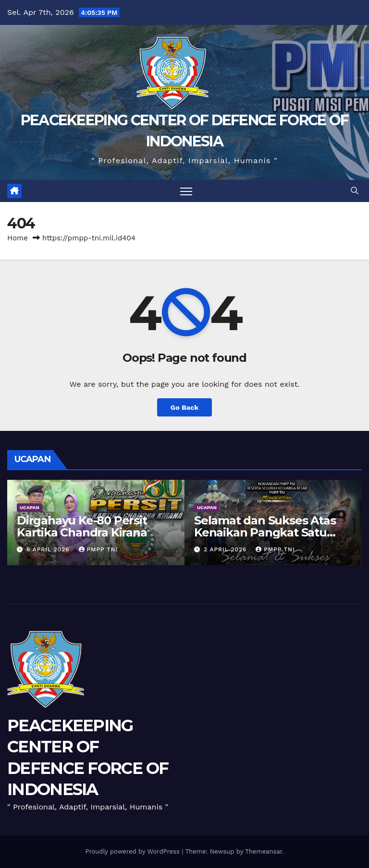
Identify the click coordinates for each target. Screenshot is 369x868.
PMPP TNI (98, 549)
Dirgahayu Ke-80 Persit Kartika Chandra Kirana (82, 526)
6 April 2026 (49, 549)
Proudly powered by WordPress (133, 851)
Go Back (184, 407)
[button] (355, 191)
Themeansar (264, 851)
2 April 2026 (226, 549)
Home (18, 238)
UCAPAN (30, 507)
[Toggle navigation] (186, 191)
